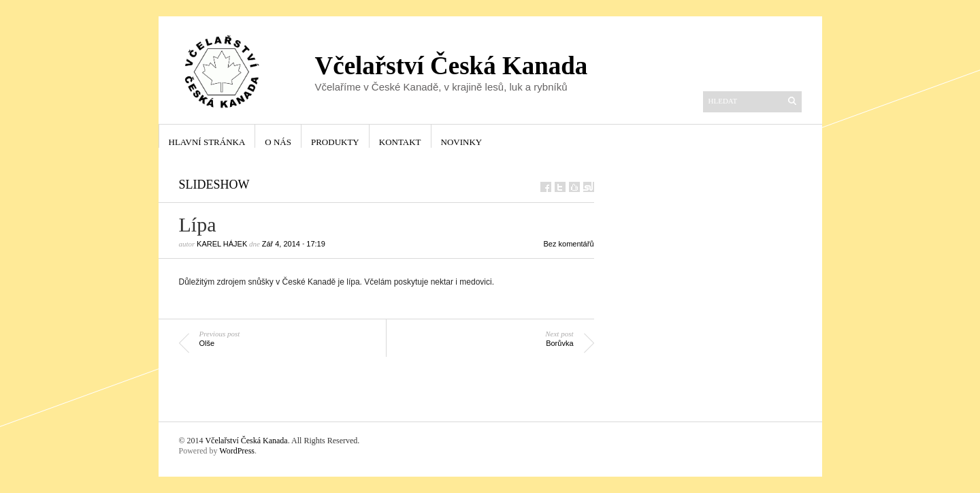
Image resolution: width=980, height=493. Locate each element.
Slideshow (214, 185)
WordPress (237, 451)
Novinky (462, 142)
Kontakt (400, 142)
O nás (278, 142)
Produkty (335, 142)
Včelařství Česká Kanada (246, 441)
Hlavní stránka (207, 142)
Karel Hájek (222, 244)
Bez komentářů (569, 244)
